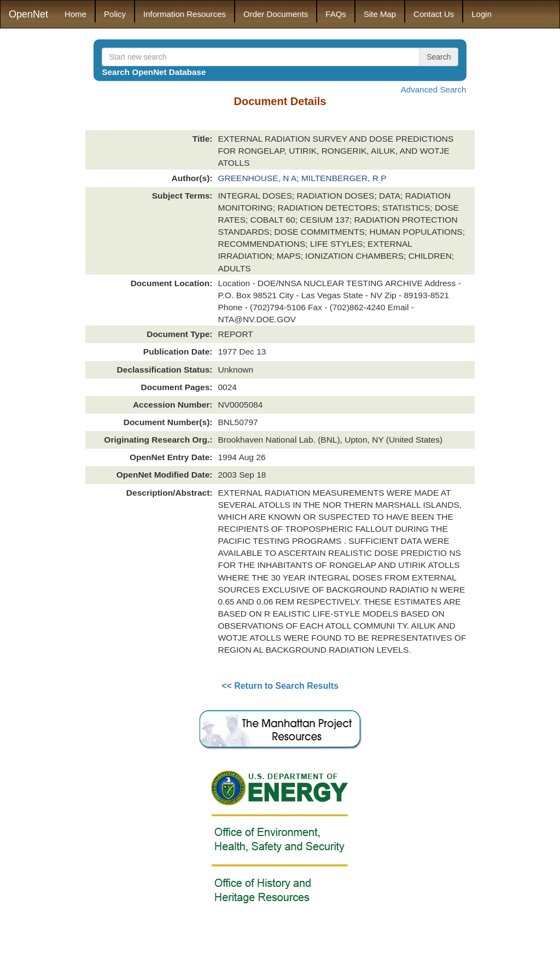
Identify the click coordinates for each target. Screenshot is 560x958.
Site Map (380, 14)
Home (75, 14)
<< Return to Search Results (280, 686)
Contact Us (434, 14)
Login (482, 14)
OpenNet (28, 14)
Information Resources (185, 14)
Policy (115, 14)
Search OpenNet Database (154, 72)
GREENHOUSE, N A (257, 178)
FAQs (336, 14)
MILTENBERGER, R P (344, 178)
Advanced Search (434, 89)
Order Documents (276, 14)
